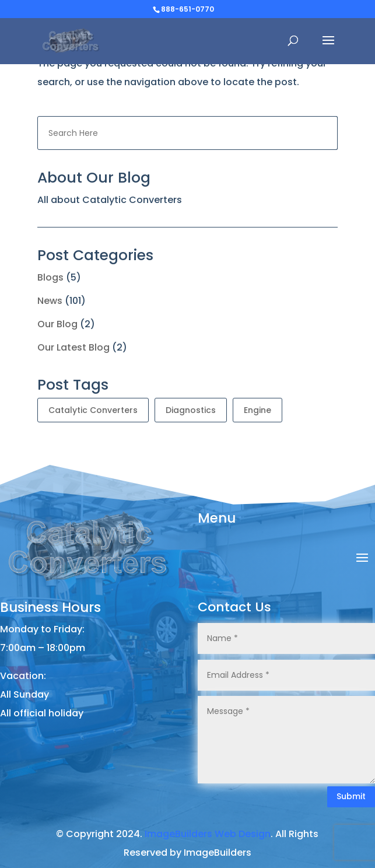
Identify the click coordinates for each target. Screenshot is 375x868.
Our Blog (57, 324)
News (50, 301)
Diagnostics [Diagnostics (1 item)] (191, 410)
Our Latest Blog (73, 347)
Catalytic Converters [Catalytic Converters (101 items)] (93, 410)
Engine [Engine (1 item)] (257, 410)
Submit (351, 796)
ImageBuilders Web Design (208, 834)
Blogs (50, 277)
